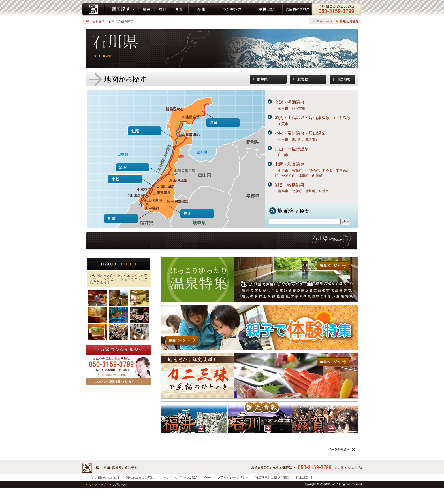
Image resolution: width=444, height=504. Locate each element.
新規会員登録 (349, 21)
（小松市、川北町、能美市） (297, 139)
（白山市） (283, 155)
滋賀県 (180, 9)
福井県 (147, 9)
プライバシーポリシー (233, 477)
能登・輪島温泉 (290, 185)
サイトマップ (96, 485)
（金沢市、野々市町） (292, 109)
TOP (86, 21)
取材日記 (266, 9)
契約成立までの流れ (140, 477)
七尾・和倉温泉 (290, 164)
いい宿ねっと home (93, 9)
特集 (201, 9)
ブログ (297, 9)
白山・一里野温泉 (292, 149)
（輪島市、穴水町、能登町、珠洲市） (304, 191)
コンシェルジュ (337, 9)
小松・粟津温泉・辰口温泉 (300, 133)
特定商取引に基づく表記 (272, 477)
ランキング (232, 9)
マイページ (324, 21)
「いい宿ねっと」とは (104, 477)
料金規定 (302, 477)
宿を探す (122, 9)
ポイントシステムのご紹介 (179, 477)
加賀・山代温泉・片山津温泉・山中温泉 (313, 117)
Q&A (208, 477)
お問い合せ (119, 485)
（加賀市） (283, 124)
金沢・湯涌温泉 (290, 102)
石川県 (163, 9)
